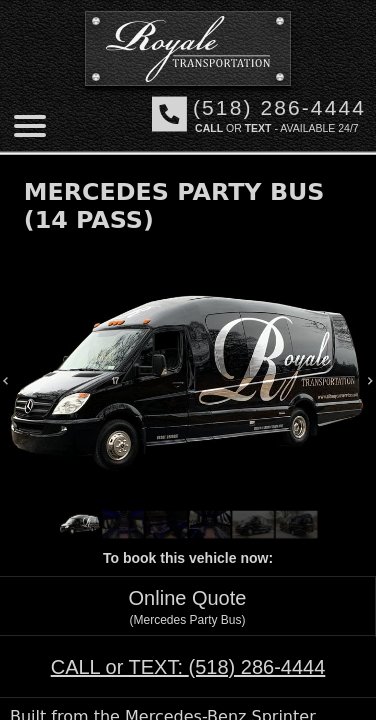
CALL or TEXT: (188, 667)
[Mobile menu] (30, 126)
